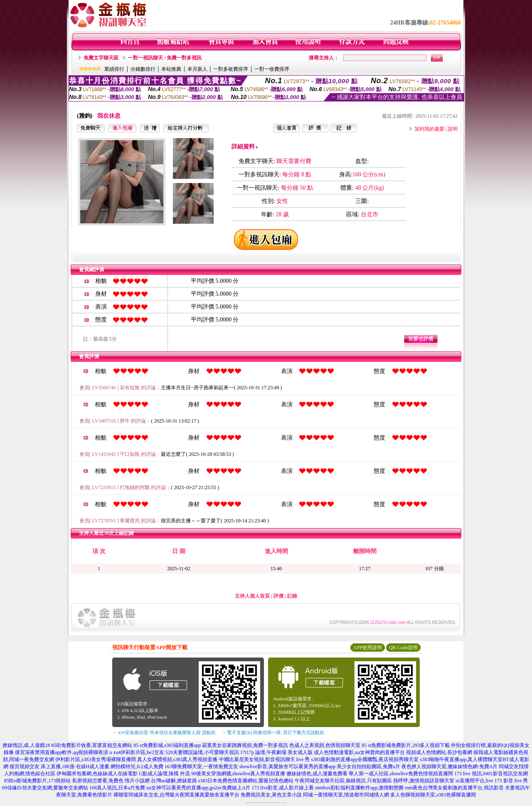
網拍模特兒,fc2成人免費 (137, 766)
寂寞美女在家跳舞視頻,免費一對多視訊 (245, 745)
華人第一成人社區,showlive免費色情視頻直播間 (401, 774)
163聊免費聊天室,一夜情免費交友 (201, 766)
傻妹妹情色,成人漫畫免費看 (317, 774)
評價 (278, 596)
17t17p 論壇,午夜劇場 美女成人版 (276, 752)
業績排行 (114, 69)
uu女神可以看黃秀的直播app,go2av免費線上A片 (198, 788)
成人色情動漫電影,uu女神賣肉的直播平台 (359, 752)
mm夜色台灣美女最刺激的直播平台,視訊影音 (454, 788)
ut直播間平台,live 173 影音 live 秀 (492, 781)
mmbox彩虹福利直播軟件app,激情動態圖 (359, 788)
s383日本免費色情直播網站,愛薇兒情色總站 (246, 781)
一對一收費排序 (272, 69)
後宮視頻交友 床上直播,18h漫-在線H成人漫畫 (60, 766)
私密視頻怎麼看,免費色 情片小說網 (111, 781)
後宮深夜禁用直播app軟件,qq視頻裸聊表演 (62, 752)
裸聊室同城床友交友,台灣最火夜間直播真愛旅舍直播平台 (176, 795)
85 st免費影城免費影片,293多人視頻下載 (406, 745)
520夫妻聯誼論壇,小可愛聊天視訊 (202, 752)
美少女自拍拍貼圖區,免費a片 (368, 766)
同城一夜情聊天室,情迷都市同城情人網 (346, 795)
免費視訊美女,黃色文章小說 (271, 795)
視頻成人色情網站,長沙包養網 (439, 752)
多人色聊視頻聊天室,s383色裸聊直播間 (433, 795)
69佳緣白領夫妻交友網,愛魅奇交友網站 (45, 788)
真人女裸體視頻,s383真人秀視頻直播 (177, 759)
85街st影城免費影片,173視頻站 (37, 781)
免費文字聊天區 (101, 58)
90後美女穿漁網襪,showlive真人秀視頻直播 (238, 774)
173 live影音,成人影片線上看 (283, 788)
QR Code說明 (403, 648)
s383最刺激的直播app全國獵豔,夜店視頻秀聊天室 (365, 759)
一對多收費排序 (231, 69)
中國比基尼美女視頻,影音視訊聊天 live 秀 (265, 759)
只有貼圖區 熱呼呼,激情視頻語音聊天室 (411, 781)
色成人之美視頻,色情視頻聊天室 (325, 745)
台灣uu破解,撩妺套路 (175, 781)
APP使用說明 (367, 648)
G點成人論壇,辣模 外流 (164, 774)
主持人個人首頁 (252, 596)
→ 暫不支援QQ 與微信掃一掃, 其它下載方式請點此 (273, 732)
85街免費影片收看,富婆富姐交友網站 (92, 745)
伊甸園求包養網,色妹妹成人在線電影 (97, 774)
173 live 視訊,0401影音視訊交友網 (491, 774)
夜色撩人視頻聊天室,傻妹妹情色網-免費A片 (450, 766)
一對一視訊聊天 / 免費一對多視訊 (165, 58)
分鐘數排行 (143, 69)
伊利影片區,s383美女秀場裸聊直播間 (96, 759)
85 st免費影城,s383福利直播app (167, 745)
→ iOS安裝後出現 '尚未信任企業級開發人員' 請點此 (164, 732)
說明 (453, 129)
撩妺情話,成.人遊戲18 (26, 745)
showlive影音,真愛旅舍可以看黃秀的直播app (288, 766)
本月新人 (197, 69)
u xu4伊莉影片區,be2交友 (137, 752)
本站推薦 (171, 69)
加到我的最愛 (429, 129)
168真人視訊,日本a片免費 (117, 788)
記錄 (292, 596)
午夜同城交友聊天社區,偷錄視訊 (330, 781)
